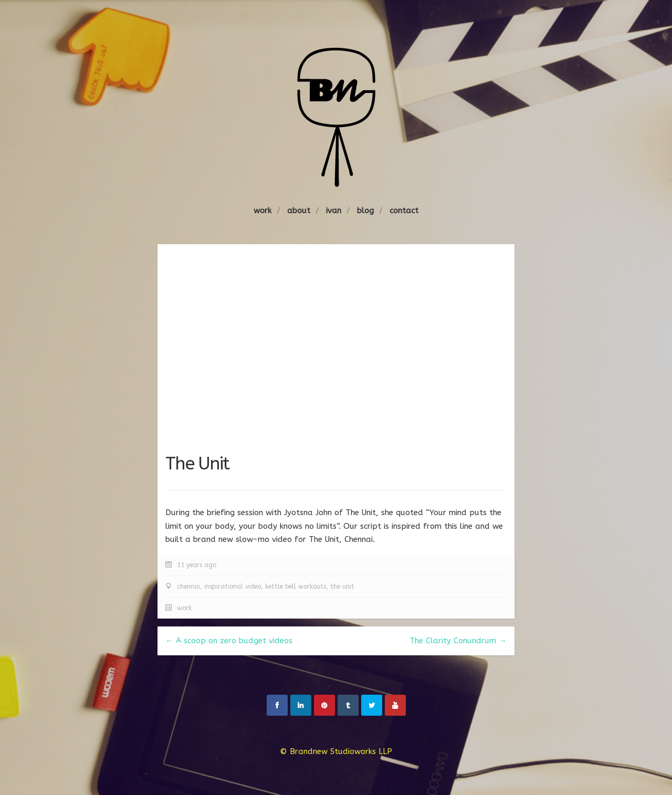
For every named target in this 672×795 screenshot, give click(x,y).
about (299, 211)
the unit (342, 587)
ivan (334, 211)
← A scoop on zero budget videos (229, 641)
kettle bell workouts (296, 587)
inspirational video (233, 587)
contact (404, 211)
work (262, 211)
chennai (188, 587)
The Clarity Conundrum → (458, 641)
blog (365, 211)
